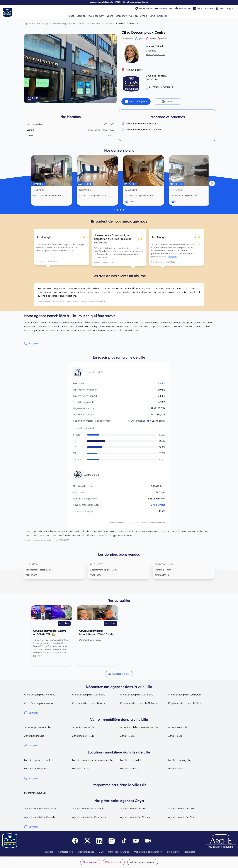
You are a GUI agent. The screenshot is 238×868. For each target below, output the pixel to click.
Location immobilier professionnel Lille (92, 760)
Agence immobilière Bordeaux (40, 809)
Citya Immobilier (160, 16)
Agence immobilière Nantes (135, 817)
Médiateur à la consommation (148, 852)
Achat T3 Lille (175, 736)
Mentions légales (86, 852)
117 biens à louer (90, 862)
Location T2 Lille (81, 769)
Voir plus (31, 343)
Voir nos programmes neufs (143, 862)
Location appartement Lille (39, 760)
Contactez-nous (66, 852)
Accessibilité (190, 852)
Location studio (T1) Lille (37, 769)
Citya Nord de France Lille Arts (88, 703)
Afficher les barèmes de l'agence (141, 130)
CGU (101, 852)
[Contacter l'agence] (136, 101)
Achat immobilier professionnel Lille (139, 727)
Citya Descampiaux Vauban (39, 703)
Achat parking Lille (34, 736)
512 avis (168, 101)
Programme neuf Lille (35, 793)
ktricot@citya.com (156, 54)
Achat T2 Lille (127, 736)
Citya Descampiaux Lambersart (185, 695)
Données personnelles (119, 852)
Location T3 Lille (129, 769)
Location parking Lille (179, 760)
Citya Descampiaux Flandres (40, 695)
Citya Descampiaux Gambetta (89, 695)
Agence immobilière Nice (181, 817)
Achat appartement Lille (37, 727)
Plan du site (48, 852)
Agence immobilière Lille (133, 809)
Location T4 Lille (177, 769)
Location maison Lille (131, 760)
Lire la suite (172, 257)
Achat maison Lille (178, 727)
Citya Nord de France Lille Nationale (139, 703)
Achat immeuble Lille (83, 727)
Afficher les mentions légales (139, 124)
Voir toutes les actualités (119, 674)
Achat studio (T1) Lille (83, 736)
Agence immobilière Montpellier (89, 817)
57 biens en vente (114, 862)
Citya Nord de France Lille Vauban (186, 703)
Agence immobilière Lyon (182, 809)
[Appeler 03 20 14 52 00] (159, 87)
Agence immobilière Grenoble (88, 809)
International (173, 852)
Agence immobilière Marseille (40, 817)
